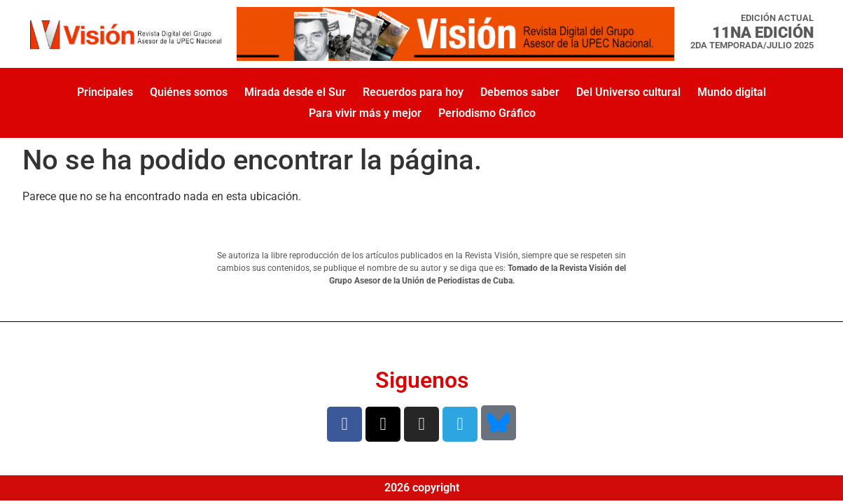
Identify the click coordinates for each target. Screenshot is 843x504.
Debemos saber (520, 92)
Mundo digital (732, 92)
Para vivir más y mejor (365, 113)
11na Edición (763, 32)
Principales (105, 92)
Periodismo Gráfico (487, 113)
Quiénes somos (189, 92)
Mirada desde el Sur (295, 92)
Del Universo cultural (628, 92)
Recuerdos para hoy (413, 92)
